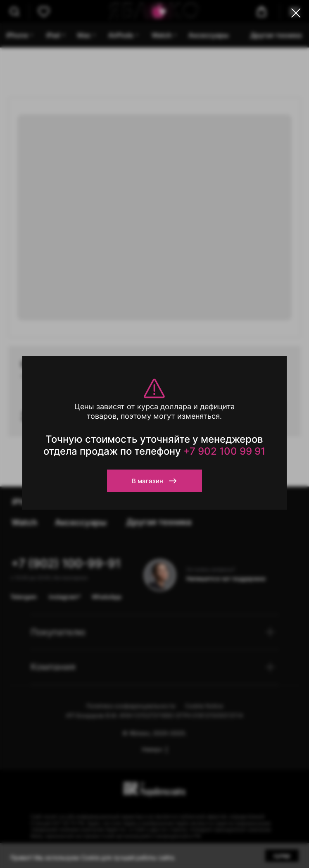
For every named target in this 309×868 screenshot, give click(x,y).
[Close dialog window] (296, 13)
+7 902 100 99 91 (224, 451)
